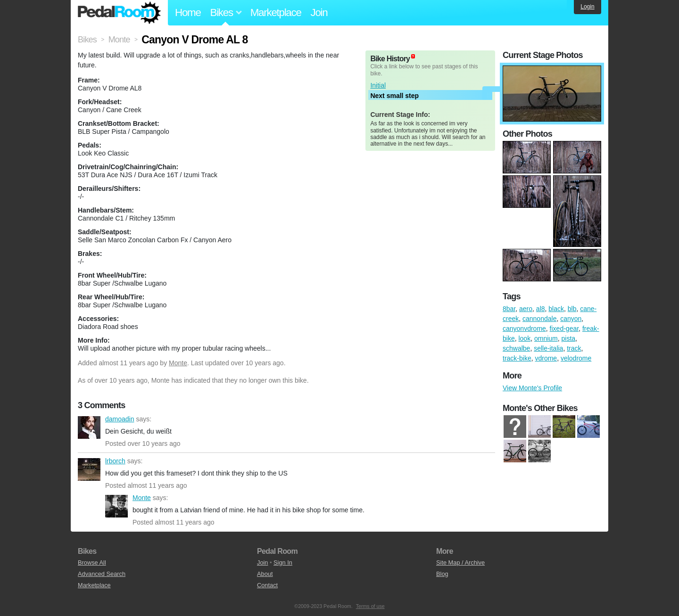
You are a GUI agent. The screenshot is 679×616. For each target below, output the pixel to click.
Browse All (92, 563)
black (556, 309)
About (265, 574)
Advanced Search (102, 574)
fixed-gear (564, 329)
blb (572, 309)
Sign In (283, 563)
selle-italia (548, 348)
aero (526, 309)
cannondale (539, 319)
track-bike (517, 358)
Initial (378, 85)
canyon (571, 319)
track (574, 348)
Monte (178, 363)
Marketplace (276, 12)
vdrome (546, 358)
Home (188, 12)
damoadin (89, 427)
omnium (546, 338)
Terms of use (370, 606)
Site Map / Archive (460, 563)
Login (587, 7)
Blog (442, 574)
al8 (541, 309)
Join (319, 12)
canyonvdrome (524, 329)
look (524, 338)
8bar (509, 309)
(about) (413, 56)
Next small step (394, 96)
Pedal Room (119, 13)
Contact (267, 585)
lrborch (89, 469)
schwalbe (516, 348)
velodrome (576, 358)
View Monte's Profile (532, 388)
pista (569, 338)
